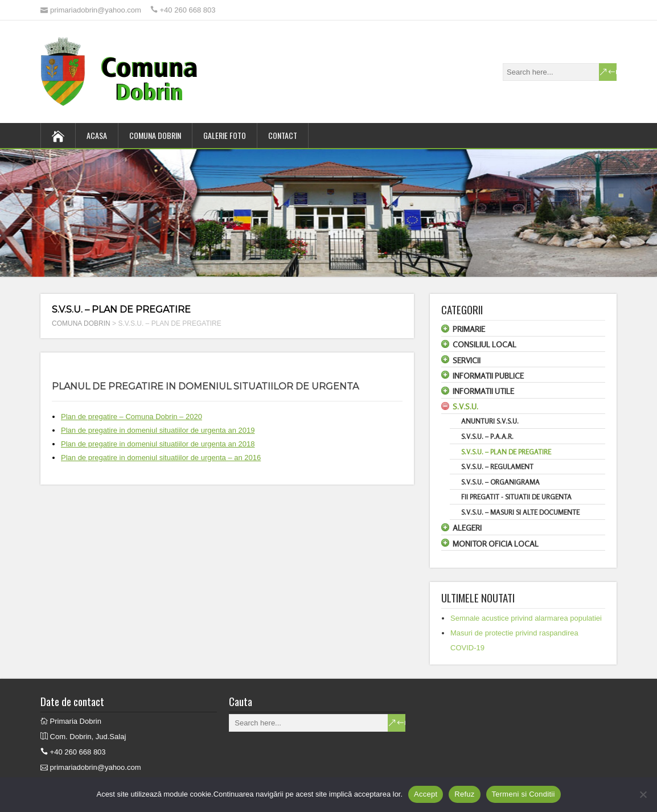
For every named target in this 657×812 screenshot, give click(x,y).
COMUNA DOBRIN (155, 135)
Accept (426, 794)
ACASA (97, 135)
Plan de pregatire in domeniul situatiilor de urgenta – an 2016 (161, 458)
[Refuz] (643, 794)
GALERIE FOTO (225, 135)
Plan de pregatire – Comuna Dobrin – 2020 (132, 417)
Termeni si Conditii (523, 794)
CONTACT (283, 135)
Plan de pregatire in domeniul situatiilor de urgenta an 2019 (158, 430)
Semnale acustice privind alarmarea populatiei (526, 618)
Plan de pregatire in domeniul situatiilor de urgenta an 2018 (158, 444)
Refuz (464, 794)
